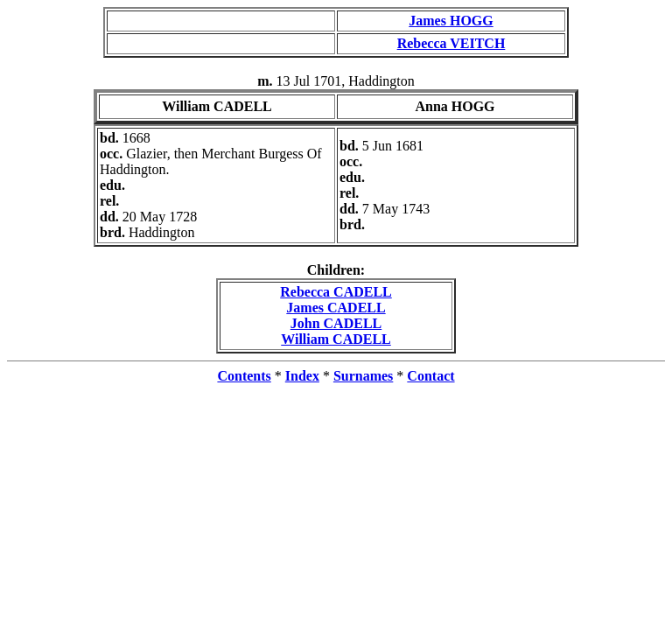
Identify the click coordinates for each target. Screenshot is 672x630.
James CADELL (336, 308)
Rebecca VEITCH (451, 43)
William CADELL (336, 339)
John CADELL (336, 323)
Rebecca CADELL (336, 292)
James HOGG (451, 21)
